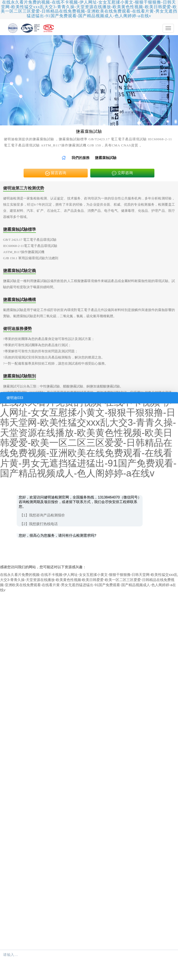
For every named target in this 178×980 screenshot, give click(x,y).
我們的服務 (81, 158)
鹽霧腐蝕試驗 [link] (106, 158)
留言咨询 (56, 173)
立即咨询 (122, 173)
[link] (64, 158)
